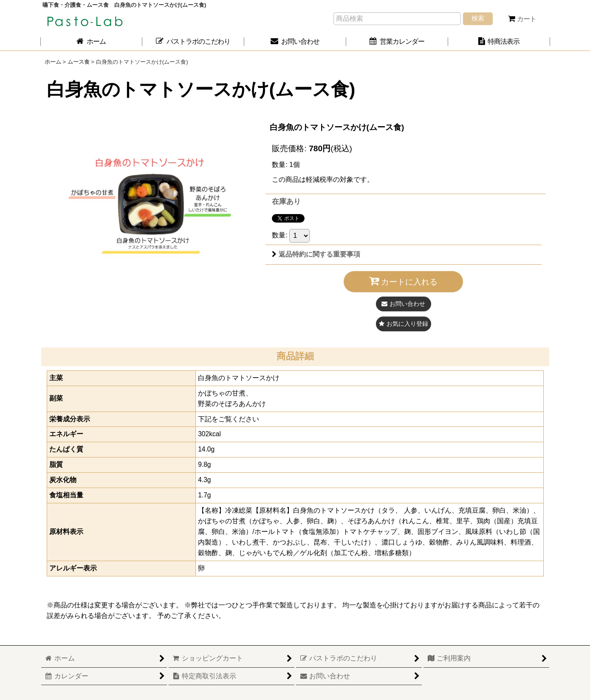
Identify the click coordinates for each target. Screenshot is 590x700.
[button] (404, 324)
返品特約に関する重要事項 (316, 254)
